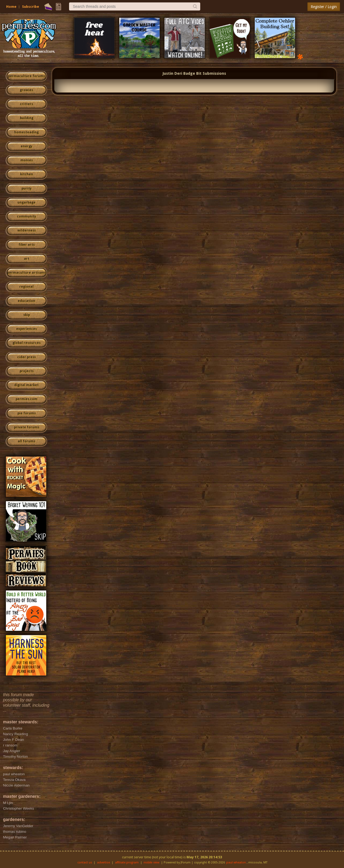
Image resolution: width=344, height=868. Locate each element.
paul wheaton (236, 862)
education (26, 301)
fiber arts (27, 245)
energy (26, 146)
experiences (26, 329)
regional (26, 287)
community (26, 216)
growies (26, 90)
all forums (26, 441)
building (27, 118)
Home (11, 7)
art (27, 259)
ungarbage (26, 202)
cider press (26, 357)
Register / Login (324, 7)
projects (27, 371)
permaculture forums (26, 76)
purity (26, 188)
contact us (85, 862)
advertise (103, 862)
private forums (27, 427)
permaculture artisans (26, 273)
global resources (27, 343)
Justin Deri (172, 73)
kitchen (27, 174)
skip (27, 315)
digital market (26, 385)
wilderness (27, 230)
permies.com (26, 399)
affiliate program (127, 862)
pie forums (27, 413)
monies (27, 160)
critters (26, 104)
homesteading (26, 132)
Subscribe (31, 7)
